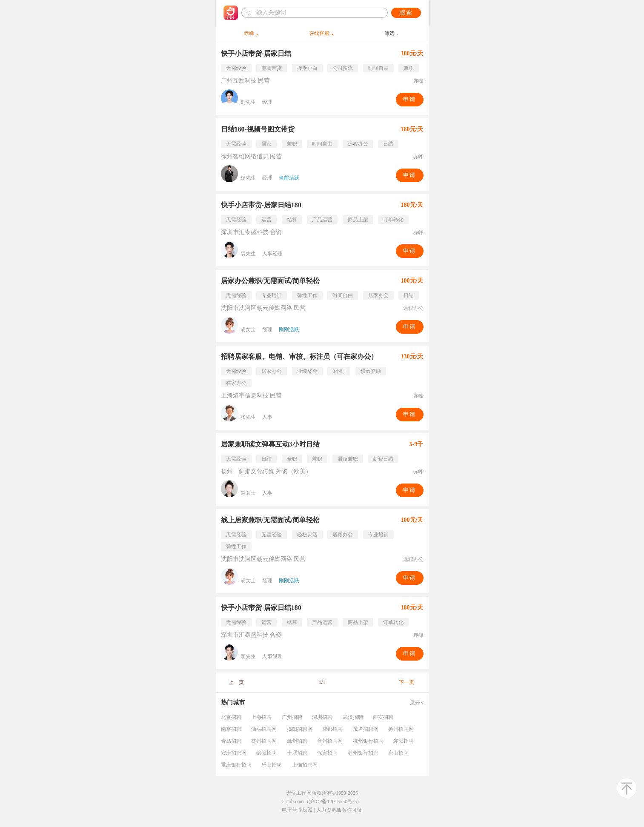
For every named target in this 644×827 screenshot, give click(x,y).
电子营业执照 (297, 810)
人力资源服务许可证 (339, 810)
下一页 (406, 682)
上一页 (236, 682)
